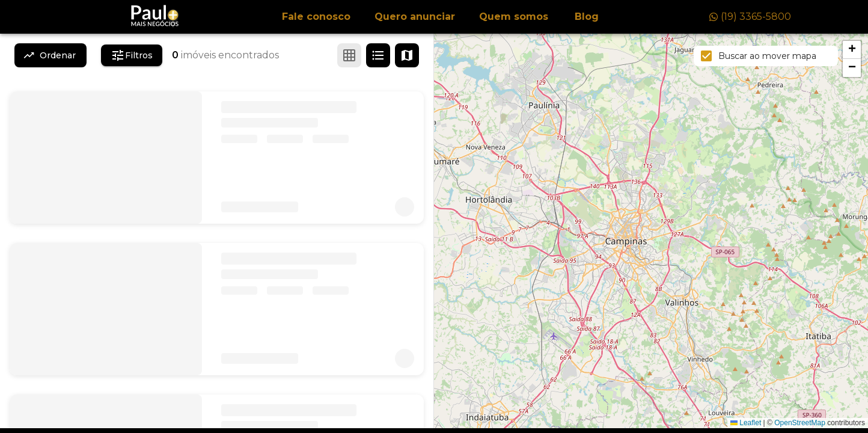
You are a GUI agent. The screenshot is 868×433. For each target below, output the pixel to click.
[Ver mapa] (407, 55)
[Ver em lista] (378, 55)
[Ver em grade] (349, 55)
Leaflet (746, 423)
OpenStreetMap (800, 423)
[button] (852, 50)
